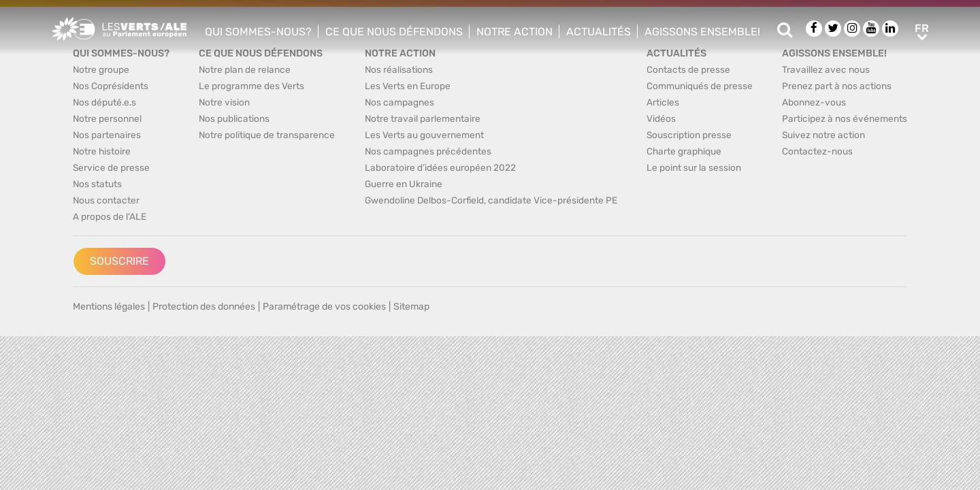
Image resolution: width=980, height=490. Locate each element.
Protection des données (204, 307)
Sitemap (411, 307)
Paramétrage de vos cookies (324, 307)
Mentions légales (109, 307)
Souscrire (119, 261)
